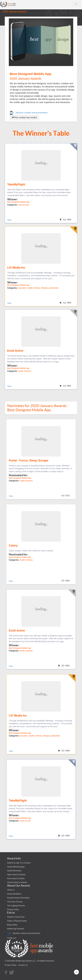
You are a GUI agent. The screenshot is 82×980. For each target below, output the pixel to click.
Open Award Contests (16, 875)
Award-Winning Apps (16, 867)
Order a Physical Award (17, 921)
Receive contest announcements (29, 113)
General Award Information (18, 898)
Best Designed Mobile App (18, 202)
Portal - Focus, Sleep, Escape (29, 461)
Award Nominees (14, 871)
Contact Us (23, 965)
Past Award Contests (16, 879)
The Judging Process (16, 906)
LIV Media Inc (16, 268)
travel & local (24, 205)
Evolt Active (15, 351)
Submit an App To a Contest (19, 863)
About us (11, 890)
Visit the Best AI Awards (17, 882)
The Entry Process (15, 902)
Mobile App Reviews (16, 929)
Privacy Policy (13, 910)
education (22, 288)
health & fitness (34, 288)
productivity (54, 288)
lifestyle (45, 288)
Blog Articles (12, 925)
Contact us (12, 938)
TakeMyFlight (16, 184)
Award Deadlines (14, 894)
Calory (13, 546)
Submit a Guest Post (16, 917)
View (9, 220)
